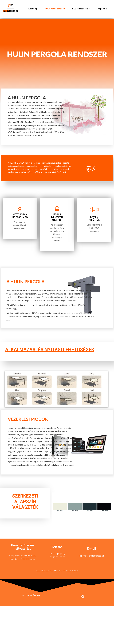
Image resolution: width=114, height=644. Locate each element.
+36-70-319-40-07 (57, 556)
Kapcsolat (103, 9)
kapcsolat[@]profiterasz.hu (91, 557)
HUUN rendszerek (55, 9)
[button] (55, 9)
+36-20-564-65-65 (57, 559)
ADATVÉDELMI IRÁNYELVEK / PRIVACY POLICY (57, 572)
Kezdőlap (33, 9)
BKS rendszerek (81, 9)
